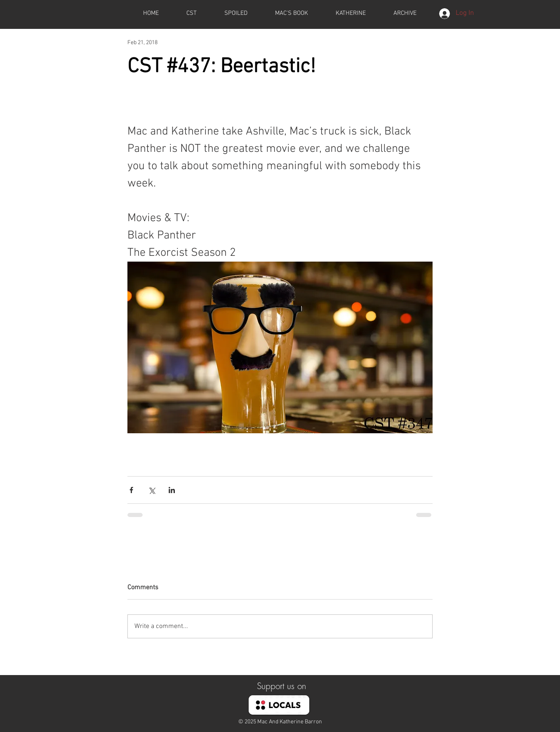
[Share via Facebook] (131, 490)
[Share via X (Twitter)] (152, 490)
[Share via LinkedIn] (172, 490)
